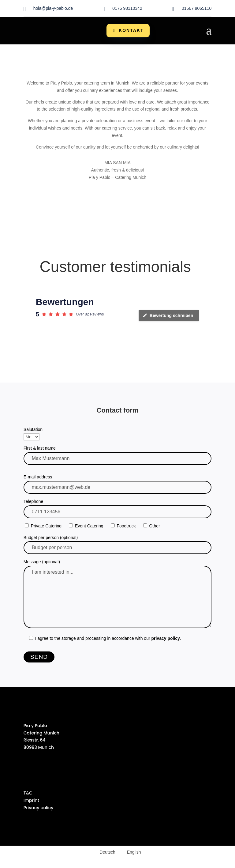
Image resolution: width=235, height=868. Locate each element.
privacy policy (165, 638)
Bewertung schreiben (168, 315)
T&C (28, 793)
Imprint (31, 800)
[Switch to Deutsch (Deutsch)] (104, 852)
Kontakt (131, 30)
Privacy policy (39, 808)
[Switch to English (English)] (131, 852)
